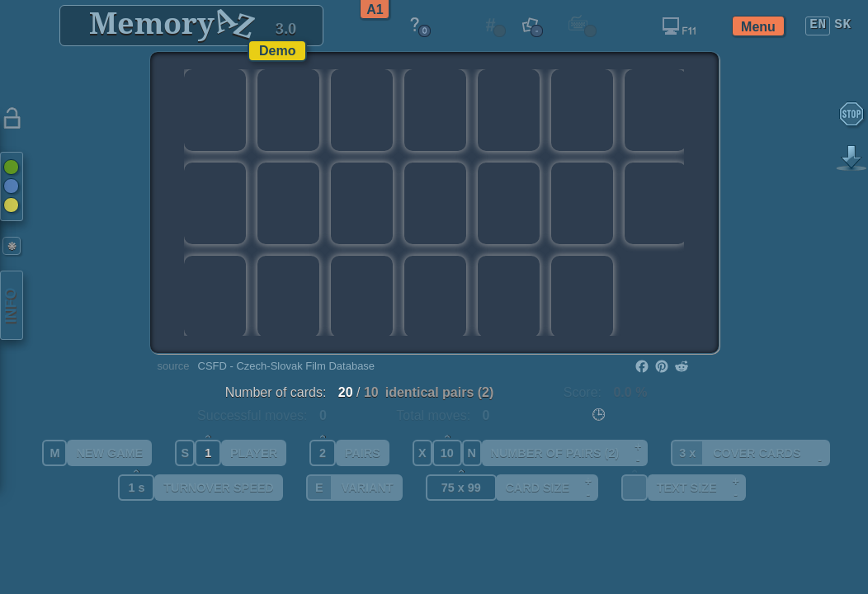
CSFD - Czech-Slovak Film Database (287, 366)
